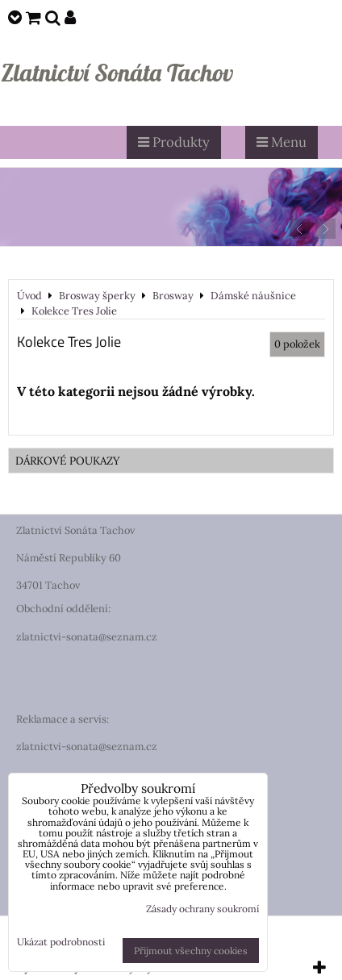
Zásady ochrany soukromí (202, 909)
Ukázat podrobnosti (61, 942)
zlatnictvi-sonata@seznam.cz (87, 637)
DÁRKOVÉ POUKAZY (68, 461)
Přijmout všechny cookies (191, 951)
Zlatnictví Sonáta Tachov (117, 73)
